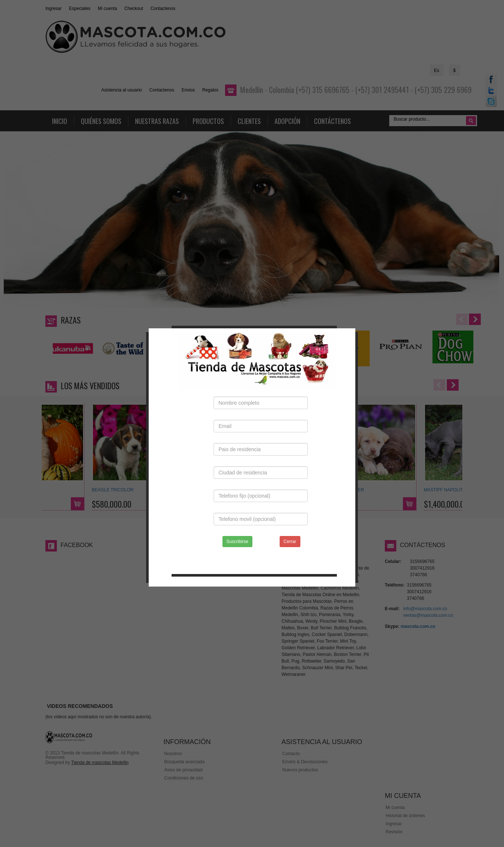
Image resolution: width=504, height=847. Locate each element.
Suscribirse (237, 525)
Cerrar (290, 525)
